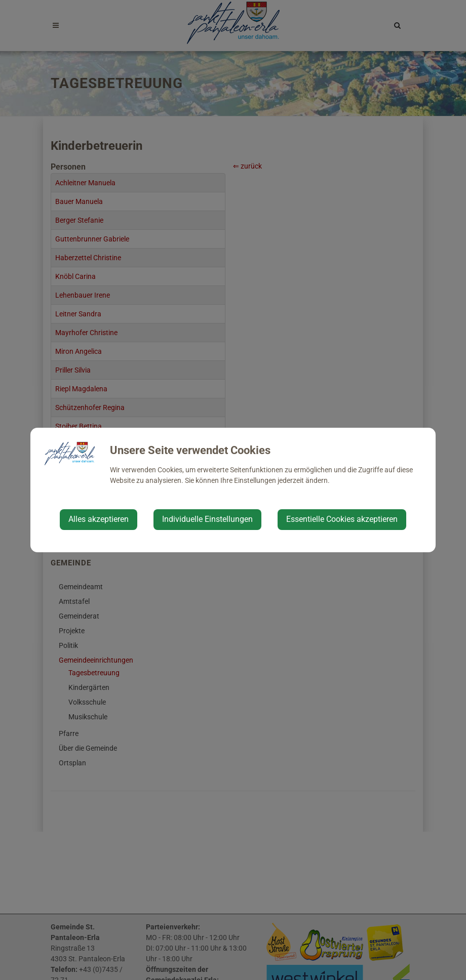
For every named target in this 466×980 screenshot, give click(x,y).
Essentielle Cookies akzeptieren (342, 519)
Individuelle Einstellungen (207, 519)
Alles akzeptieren (99, 519)
